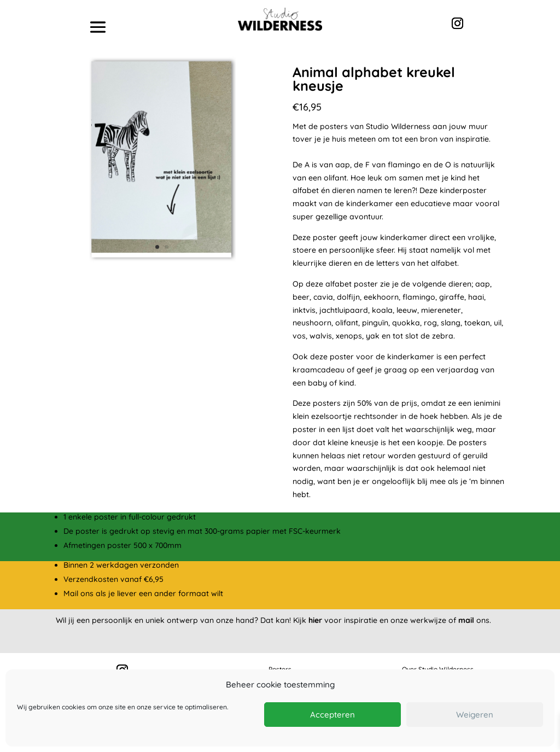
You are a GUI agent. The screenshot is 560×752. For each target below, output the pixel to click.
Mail (71, 593)
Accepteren (332, 715)
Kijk (308, 620)
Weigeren (475, 715)
